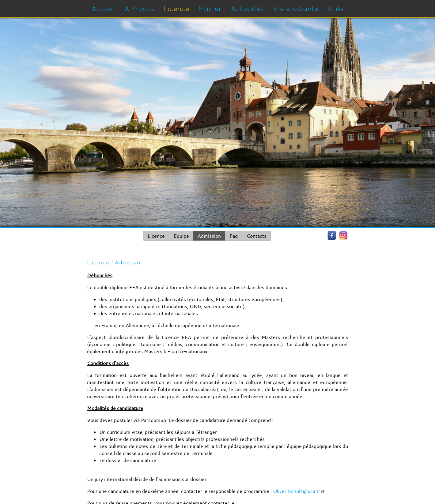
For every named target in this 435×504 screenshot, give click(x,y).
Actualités (247, 9)
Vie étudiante (296, 9)
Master (210, 9)
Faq (234, 236)
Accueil (104, 9)
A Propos (140, 9)
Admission (209, 236)
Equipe (181, 236)
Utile (335, 9)
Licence (177, 9)
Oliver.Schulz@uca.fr (297, 491)
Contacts (257, 236)
